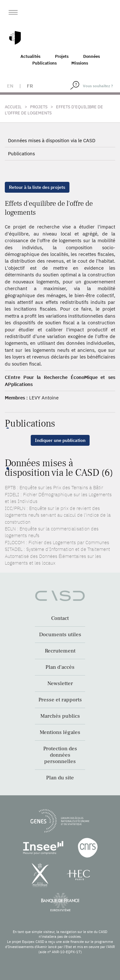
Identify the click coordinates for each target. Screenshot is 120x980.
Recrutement (60, 651)
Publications (44, 63)
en (10, 86)
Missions (80, 63)
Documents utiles (60, 635)
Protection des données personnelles (60, 755)
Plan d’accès (60, 667)
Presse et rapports (60, 700)
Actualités (30, 56)
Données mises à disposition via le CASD (52, 140)
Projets (62, 56)
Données (92, 56)
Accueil (13, 107)
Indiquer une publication (60, 440)
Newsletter (60, 683)
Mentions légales (60, 732)
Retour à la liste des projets (37, 187)
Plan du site (60, 778)
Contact (60, 618)
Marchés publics (60, 716)
